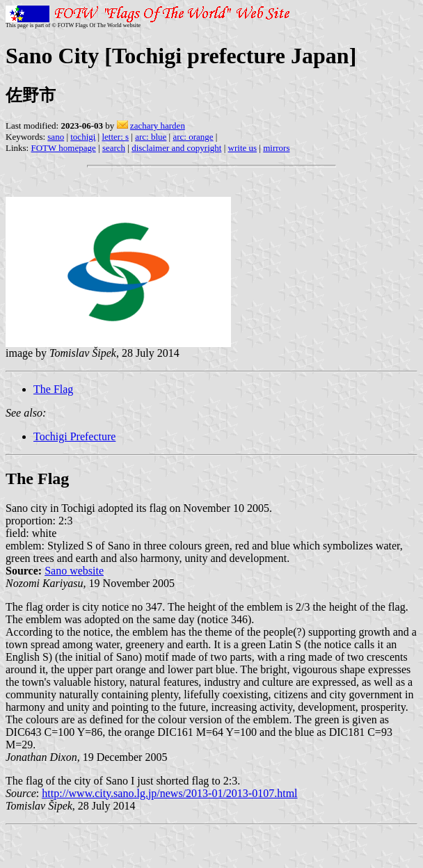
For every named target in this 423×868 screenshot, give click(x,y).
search (114, 148)
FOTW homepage (63, 148)
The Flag (53, 389)
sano (56, 137)
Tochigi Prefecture (74, 436)
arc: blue (151, 137)
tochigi (83, 137)
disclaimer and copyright (176, 148)
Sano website (74, 571)
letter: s (115, 137)
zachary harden (158, 126)
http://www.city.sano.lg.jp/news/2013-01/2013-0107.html (169, 793)
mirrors (276, 148)
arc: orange (193, 137)
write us (243, 148)
